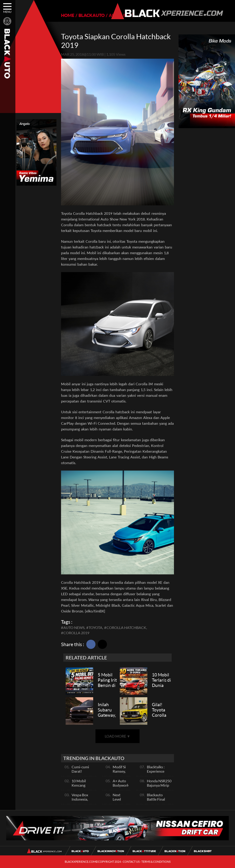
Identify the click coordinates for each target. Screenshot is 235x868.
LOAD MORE (117, 736)
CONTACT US (131, 862)
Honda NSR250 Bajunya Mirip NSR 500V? (159, 785)
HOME (68, 15)
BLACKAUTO (92, 15)
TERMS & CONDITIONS (156, 862)
